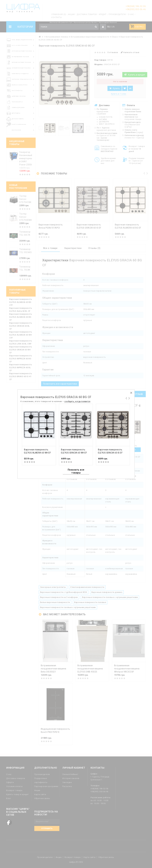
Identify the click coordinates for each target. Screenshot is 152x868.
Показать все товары (76, 471)
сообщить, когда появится (77, 401)
